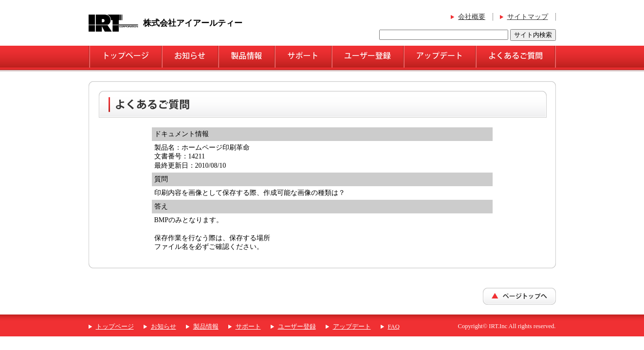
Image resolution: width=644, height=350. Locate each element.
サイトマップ (528, 17)
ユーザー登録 (297, 327)
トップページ (115, 327)
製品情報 (206, 327)
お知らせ (164, 327)
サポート (248, 327)
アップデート (352, 327)
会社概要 (472, 17)
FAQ (394, 327)
